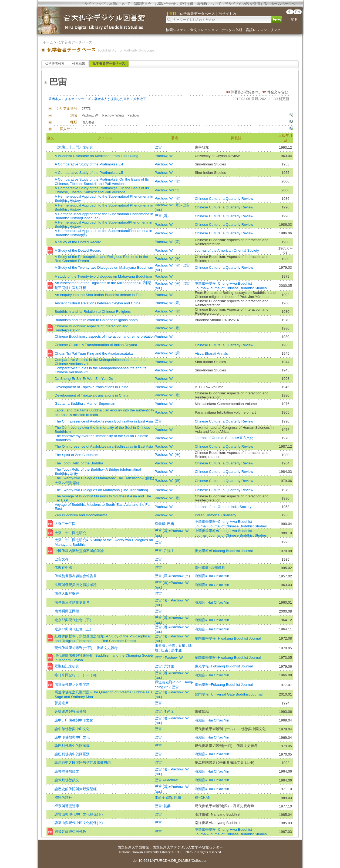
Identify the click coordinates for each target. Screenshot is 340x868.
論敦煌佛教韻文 (67, 780)
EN (297, 12)
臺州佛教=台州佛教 (210, 568)
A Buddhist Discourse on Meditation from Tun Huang (96, 156)
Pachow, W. (164, 156)
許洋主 (169, 551)
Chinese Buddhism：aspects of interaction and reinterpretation (105, 336)
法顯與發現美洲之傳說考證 (76, 585)
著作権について (209, 4)
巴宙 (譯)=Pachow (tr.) (172, 576)
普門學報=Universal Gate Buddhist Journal (229, 694)
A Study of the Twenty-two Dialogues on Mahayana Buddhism (104, 267)
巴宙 (158, 147)
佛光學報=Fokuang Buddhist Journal (224, 551)
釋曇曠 (160, 524)
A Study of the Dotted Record (78, 242)
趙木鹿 (176, 650)
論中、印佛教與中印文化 (74, 720)
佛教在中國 (63, 568)
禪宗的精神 (63, 798)
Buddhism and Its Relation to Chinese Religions (93, 312)
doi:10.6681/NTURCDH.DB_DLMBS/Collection (170, 861)
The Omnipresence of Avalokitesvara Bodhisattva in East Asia (104, 446)
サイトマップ (95, 4)
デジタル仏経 (232, 30)
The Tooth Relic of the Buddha (79, 463)
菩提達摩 (62, 703)
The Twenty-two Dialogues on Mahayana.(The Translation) (101, 490)
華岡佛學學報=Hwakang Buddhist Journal (228, 638)
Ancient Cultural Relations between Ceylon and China (97, 303)
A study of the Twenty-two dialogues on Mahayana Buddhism (103, 276)
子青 (172, 645)
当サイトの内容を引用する (246, 4)
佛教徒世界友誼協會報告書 (76, 576)
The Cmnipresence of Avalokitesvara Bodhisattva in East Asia (104, 421)
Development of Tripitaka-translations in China (91, 387)
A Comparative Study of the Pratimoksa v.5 (89, 173)
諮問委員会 (142, 4)
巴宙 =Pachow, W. (169, 658)
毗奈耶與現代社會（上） (74, 629)
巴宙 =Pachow (166, 780)
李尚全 (169, 711)
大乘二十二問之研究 (70, 533)
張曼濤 (161, 645)
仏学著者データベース (75, 42)
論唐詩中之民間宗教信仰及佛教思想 (83, 762)
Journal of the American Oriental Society (227, 250)
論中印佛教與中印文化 (72, 729)
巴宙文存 (62, 559)
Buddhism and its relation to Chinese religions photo (96, 320)
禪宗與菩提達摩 (67, 806)
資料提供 (186, 4)
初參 (167, 806)
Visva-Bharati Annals (211, 353)
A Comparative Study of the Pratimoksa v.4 (89, 164)
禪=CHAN (203, 798)
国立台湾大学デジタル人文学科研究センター (188, 847)
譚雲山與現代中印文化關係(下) (79, 814)
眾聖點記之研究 (67, 666)
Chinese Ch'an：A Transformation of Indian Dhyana (96, 345)
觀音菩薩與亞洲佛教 (70, 832)
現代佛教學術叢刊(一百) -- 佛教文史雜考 (86, 648)
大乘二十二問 (65, 524)
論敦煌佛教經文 (67, 771)
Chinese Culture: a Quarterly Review (224, 199)
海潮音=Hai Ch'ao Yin (212, 576)
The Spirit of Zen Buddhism (76, 455)
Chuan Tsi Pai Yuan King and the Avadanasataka (94, 353)
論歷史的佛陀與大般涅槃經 (76, 789)
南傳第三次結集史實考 (72, 602)
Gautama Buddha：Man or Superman (85, 403)
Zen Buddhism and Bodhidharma (81, 515)
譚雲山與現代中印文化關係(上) (79, 823)
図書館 (144, 847)
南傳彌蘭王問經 (67, 611)
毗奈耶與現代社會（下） (74, 620)
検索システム (176, 30)
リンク (275, 30)
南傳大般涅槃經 (67, 593)
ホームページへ (283, 4)
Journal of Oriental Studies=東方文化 (224, 438)
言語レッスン (256, 30)
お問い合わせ (165, 4)
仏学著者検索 (55, 64)
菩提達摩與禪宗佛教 (70, 711)
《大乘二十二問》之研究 (74, 147)
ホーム (48, 42)
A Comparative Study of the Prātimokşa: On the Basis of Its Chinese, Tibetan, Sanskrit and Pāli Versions (102, 190)
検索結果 (79, 64)
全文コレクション (204, 30)
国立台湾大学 (128, 847)
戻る (294, 20)
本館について (120, 4)
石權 (182, 645)
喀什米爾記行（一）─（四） (77, 675)
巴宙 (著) (162, 216)
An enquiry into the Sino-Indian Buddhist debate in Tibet (99, 295)
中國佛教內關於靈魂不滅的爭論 (79, 551)
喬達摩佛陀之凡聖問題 (72, 685)
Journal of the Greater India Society (223, 507)
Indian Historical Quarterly (215, 515)
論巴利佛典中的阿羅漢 (72, 746)
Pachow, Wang (167, 190)
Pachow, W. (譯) (168, 353)
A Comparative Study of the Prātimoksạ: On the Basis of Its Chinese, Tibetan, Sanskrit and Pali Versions (102, 182)
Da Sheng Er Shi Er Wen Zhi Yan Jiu (84, 379)
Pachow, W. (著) (168, 181)
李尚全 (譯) (164, 798)
